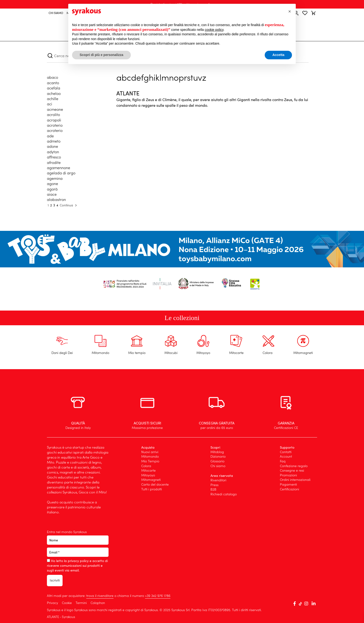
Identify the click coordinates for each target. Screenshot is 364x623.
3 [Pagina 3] (54, 205)
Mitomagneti (151, 479)
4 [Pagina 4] (57, 205)
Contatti (286, 452)
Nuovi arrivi (150, 452)
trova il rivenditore (100, 595)
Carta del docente (155, 484)
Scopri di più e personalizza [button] (101, 55)
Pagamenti (288, 484)
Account (286, 456)
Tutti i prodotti (152, 489)
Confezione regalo (294, 466)
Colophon (98, 603)
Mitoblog (217, 452)
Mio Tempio (150, 461)
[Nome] (78, 540)
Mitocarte (148, 470)
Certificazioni (289, 489)
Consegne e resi (292, 470)
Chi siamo (218, 466)
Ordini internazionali (295, 479)
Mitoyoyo (148, 475)
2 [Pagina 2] (51, 205)
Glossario (217, 461)
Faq (283, 461)
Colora (146, 466)
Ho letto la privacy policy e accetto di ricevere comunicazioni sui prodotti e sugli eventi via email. (77, 565)
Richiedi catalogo (224, 494)
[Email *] (78, 552)
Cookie (67, 603)
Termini (81, 603)
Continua (69, 205)
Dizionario (218, 456)
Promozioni (288, 475)
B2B (213, 489)
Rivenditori (218, 480)
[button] (290, 11)
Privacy (53, 603)
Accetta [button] (278, 55)
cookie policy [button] (214, 30)
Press (214, 485)
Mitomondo (150, 456)
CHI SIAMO (56, 13)
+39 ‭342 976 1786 (158, 595)
